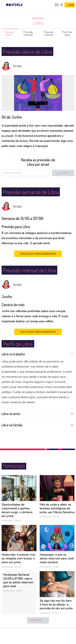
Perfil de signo (67, 33)
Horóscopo (38, 18)
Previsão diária (9, 33)
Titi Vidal (17, 66)
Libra (38, 23)
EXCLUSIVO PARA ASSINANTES (38, 254)
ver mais (38, 620)
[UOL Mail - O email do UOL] (57, 5)
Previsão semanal (28, 33)
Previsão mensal (49, 33)
